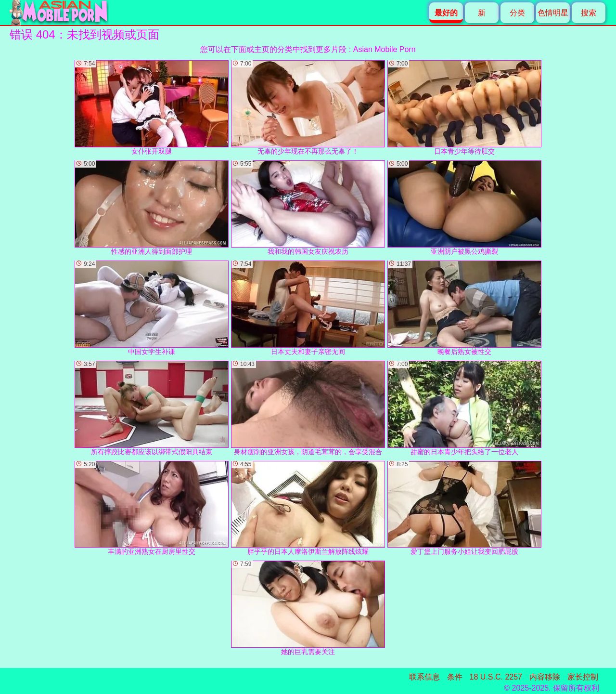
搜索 (589, 13)
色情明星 (553, 13)
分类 (517, 13)
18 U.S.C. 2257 (496, 677)
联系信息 (424, 677)
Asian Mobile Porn (385, 49)
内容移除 (545, 677)
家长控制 (583, 677)
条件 (455, 677)
